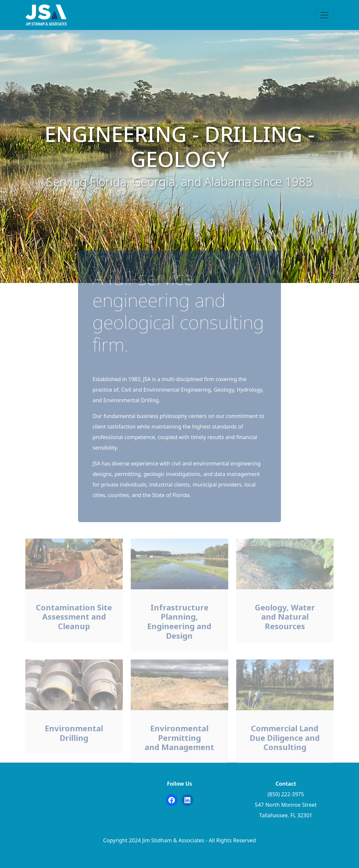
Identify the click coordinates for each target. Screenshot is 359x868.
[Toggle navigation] (324, 15)
